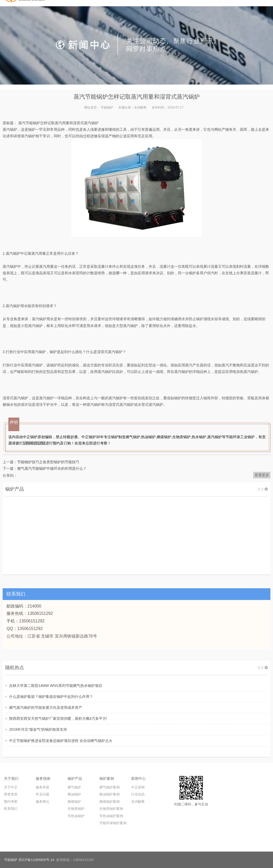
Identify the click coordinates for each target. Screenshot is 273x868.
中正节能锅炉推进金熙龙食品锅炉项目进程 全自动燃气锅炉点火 (61, 741)
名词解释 (140, 108)
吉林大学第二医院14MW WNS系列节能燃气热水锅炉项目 (56, 686)
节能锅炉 (107, 108)
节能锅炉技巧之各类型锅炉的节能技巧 (48, 462)
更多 (261, 489)
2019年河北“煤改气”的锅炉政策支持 (38, 729)
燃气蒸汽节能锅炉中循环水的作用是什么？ (52, 468)
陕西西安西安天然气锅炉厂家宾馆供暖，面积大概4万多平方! (58, 718)
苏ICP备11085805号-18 (36, 860)
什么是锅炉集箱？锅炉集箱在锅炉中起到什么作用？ (51, 697)
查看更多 (262, 475)
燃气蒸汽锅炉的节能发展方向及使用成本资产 (46, 708)
